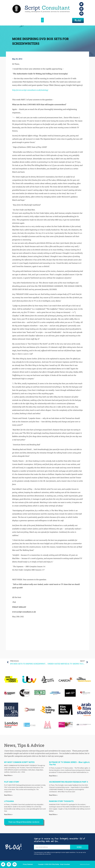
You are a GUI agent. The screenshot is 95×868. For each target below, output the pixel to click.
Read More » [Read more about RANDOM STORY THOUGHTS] (53, 814)
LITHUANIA (9, 801)
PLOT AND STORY (12, 782)
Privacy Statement (28, 864)
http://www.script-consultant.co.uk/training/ (30, 90)
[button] (42, 20)
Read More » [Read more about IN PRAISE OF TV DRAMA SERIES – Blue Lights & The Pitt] (53, 776)
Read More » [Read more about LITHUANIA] (8, 814)
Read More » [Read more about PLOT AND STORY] (8, 795)
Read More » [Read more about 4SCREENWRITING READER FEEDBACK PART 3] (53, 795)
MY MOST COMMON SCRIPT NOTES (19, 762)
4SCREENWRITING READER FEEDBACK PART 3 (68, 782)
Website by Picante (85, 864)
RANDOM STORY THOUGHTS (61, 801)
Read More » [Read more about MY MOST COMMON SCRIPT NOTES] (8, 775)
